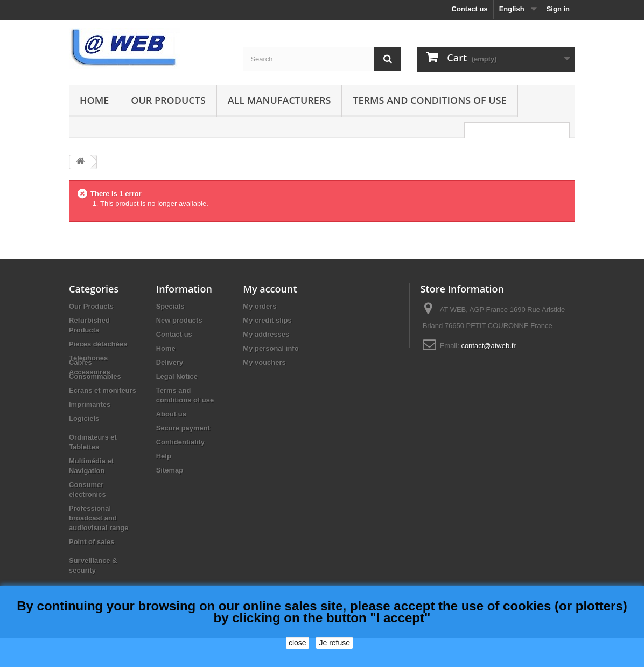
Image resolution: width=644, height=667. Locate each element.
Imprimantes (90, 433)
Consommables (95, 405)
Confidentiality (180, 442)
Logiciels (84, 447)
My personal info (271, 348)
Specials (170, 306)
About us (171, 414)
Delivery (170, 362)
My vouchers (264, 362)
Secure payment (183, 428)
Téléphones (88, 358)
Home (94, 100)
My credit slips (267, 320)
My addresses (266, 334)
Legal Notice (177, 376)
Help (164, 456)
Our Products (168, 100)
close (297, 643)
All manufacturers (279, 100)
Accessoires (90, 372)
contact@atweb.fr (488, 346)
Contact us (470, 9)
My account (270, 289)
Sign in (558, 9)
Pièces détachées (98, 344)
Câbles (80, 391)
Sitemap (170, 470)
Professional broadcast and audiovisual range (99, 547)
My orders (260, 306)
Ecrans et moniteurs (103, 419)
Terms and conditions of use (429, 100)
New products (179, 320)
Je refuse (334, 643)
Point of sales (92, 570)
